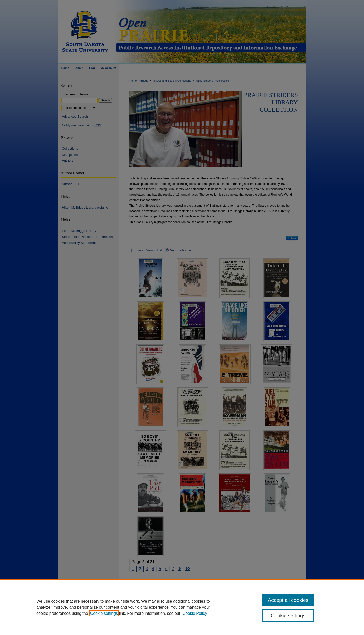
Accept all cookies (288, 600)
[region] (182, 607)
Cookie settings (104, 613)
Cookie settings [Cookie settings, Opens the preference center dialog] (288, 616)
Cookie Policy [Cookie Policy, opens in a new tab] (195, 613)
